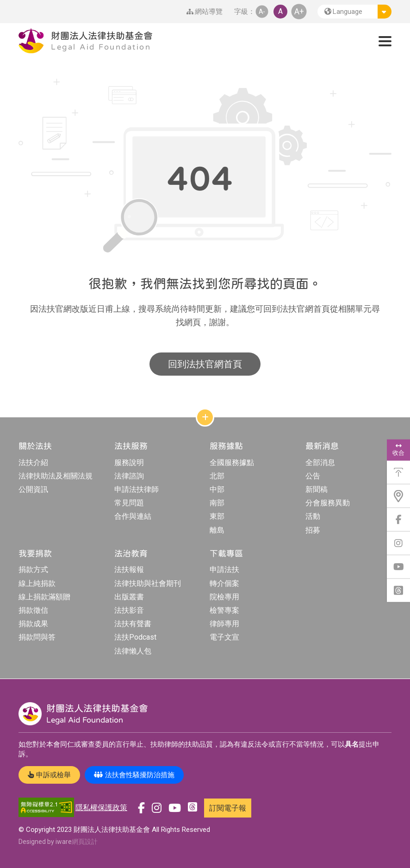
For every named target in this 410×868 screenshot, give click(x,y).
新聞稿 (317, 489)
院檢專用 (224, 597)
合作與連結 (133, 516)
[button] (354, 12)
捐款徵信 (33, 610)
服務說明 (129, 462)
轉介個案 (224, 583)
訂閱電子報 (228, 808)
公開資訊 (33, 489)
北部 (217, 476)
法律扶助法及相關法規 (56, 476)
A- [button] (262, 11)
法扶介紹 (33, 462)
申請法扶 (224, 569)
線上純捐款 (37, 583)
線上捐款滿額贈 (44, 597)
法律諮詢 (129, 476)
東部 (217, 516)
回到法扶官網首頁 (205, 364)
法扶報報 (129, 569)
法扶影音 (129, 610)
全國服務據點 (232, 462)
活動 (313, 516)
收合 (398, 450)
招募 (313, 530)
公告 (313, 476)
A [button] (280, 11)
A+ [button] (299, 11)
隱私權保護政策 (101, 808)
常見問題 (129, 503)
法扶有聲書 (133, 624)
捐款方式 (33, 569)
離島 (217, 530)
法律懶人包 (133, 651)
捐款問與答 (37, 637)
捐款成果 (33, 624)
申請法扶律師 (137, 489)
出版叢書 (129, 597)
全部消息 (320, 462)
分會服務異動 (328, 503)
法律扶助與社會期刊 (148, 583)
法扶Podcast (135, 637)
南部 (217, 503)
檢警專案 (224, 610)
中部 (217, 489)
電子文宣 (224, 637)
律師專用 (224, 624)
